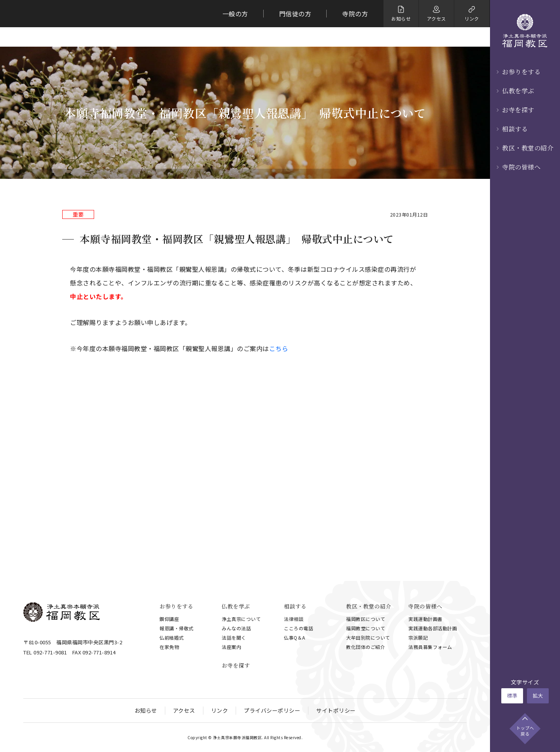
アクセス (184, 710)
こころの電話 (298, 628)
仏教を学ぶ (518, 91)
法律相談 (294, 619)
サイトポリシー (336, 710)
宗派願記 (418, 637)
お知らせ (146, 710)
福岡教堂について (366, 628)
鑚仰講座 (169, 619)
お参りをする (521, 72)
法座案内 (231, 647)
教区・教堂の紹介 (528, 148)
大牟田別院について (368, 637)
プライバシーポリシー (272, 710)
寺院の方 (355, 14)
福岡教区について (366, 619)
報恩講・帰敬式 (177, 628)
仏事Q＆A (295, 637)
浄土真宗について (241, 619)
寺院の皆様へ (521, 167)
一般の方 (235, 14)
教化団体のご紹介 (366, 647)
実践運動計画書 (425, 619)
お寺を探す (518, 110)
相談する (515, 129)
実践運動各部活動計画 (433, 628)
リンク (220, 710)
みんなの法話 (236, 628)
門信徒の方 (295, 14)
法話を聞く (234, 637)
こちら (279, 348)
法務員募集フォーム (430, 647)
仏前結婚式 (172, 637)
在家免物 (169, 647)
